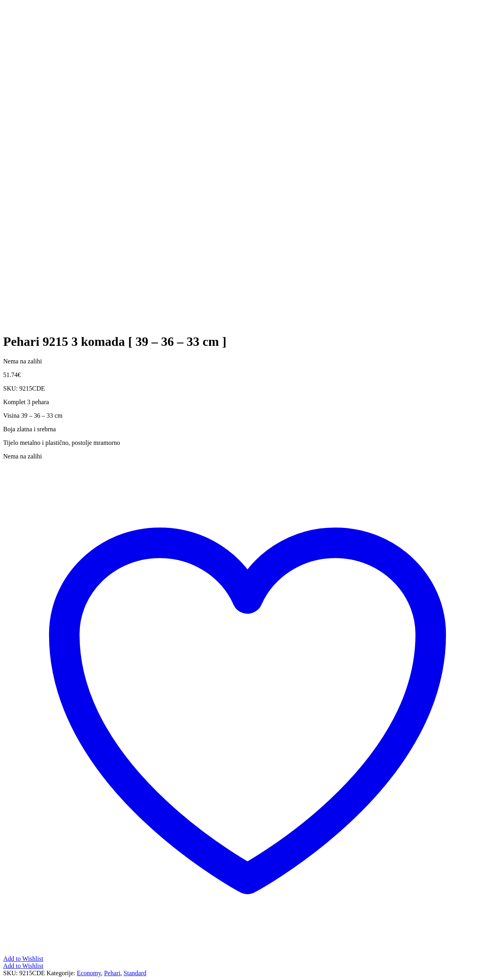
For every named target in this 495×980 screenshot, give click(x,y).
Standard (135, 973)
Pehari (112, 973)
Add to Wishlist (23, 966)
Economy (89, 973)
